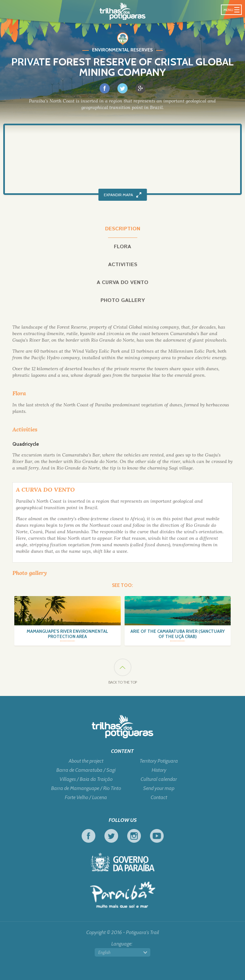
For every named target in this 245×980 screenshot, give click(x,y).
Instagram (134, 836)
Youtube (157, 836)
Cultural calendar (159, 779)
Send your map (159, 788)
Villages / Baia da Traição (86, 779)
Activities (123, 265)
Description (123, 229)
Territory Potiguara (159, 761)
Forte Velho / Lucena (86, 797)
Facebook (88, 836)
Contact (159, 797)
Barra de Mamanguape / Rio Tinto (86, 788)
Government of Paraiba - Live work (123, 862)
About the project (86, 761)
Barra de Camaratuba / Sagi (86, 770)
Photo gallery (123, 300)
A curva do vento (122, 283)
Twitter (111, 836)
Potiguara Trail (122, 11)
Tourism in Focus (123, 895)
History (159, 770)
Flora (122, 247)
